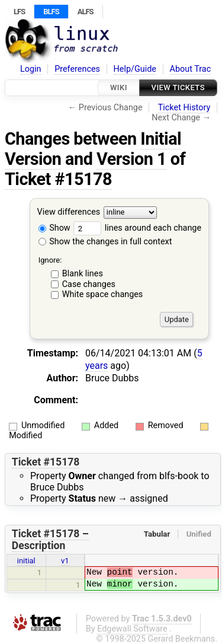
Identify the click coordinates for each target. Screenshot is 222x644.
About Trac (191, 69)
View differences (69, 213)
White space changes (103, 294)
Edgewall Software (132, 629)
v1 (65, 561)
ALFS (86, 12)
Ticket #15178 (58, 179)
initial (26, 561)
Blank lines (83, 274)
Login (31, 69)
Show (54, 228)
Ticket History (184, 108)
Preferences (77, 69)
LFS (19, 12)
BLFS (51, 12)
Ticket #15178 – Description (50, 540)
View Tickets (178, 87)
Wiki (119, 87)
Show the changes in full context (105, 242)
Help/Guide (135, 69)
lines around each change (137, 228)
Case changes (89, 284)
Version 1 (131, 159)
